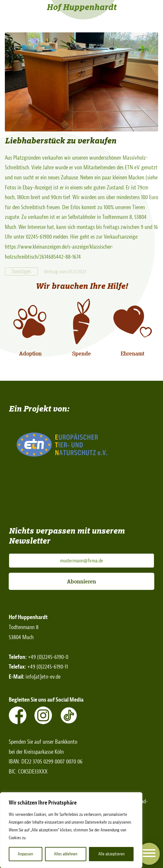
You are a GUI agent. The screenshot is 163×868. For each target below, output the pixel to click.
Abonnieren (81, 581)
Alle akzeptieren (111, 854)
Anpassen (25, 854)
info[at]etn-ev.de (43, 677)
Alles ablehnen (66, 854)
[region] (71, 830)
